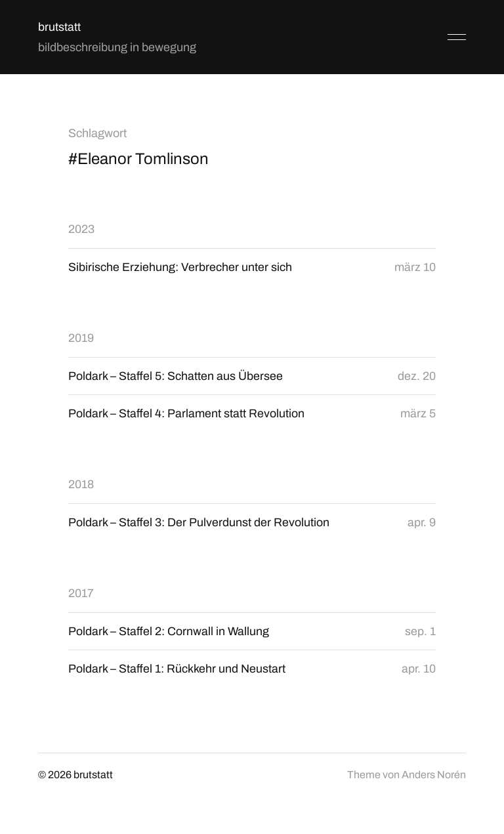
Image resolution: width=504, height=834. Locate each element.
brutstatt (59, 27)
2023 (81, 229)
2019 (81, 338)
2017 (81, 594)
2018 (81, 485)
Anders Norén (434, 776)
